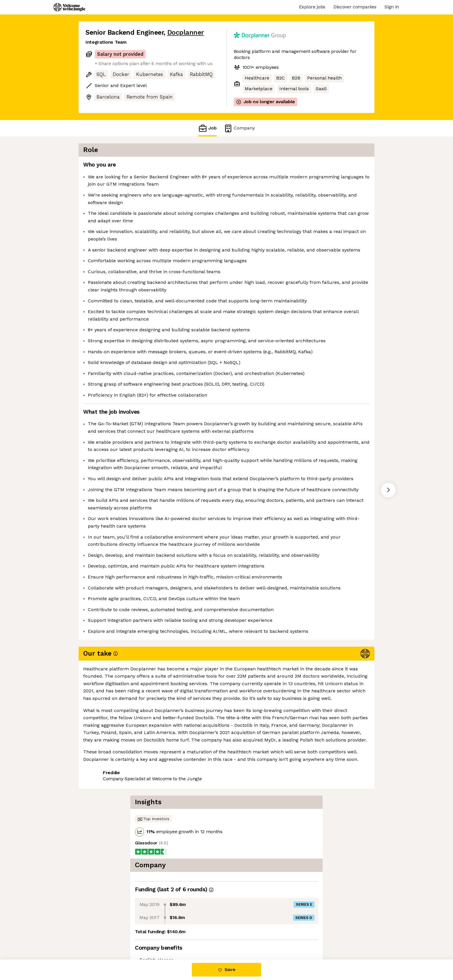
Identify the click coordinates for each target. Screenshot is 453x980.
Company (239, 128)
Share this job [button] (101, 935)
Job (207, 128)
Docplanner (186, 33)
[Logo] (69, 7)
